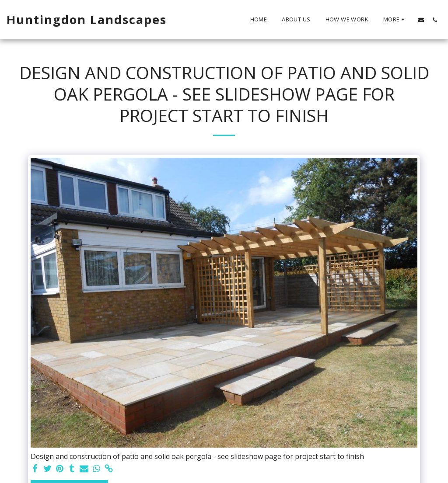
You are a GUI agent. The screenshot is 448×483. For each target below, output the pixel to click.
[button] (421, 20)
